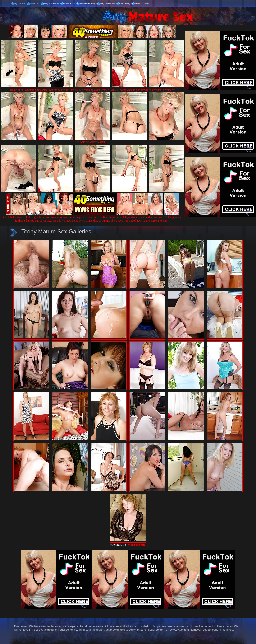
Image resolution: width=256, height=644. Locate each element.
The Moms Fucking (87, 4)
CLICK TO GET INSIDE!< (92, 142)
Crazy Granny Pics (107, 4)
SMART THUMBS (136, 545)
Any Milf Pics (20, 4)
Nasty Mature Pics (51, 4)
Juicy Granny (124, 4)
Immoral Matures (141, 4)
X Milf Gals (34, 4)
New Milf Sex (69, 4)
